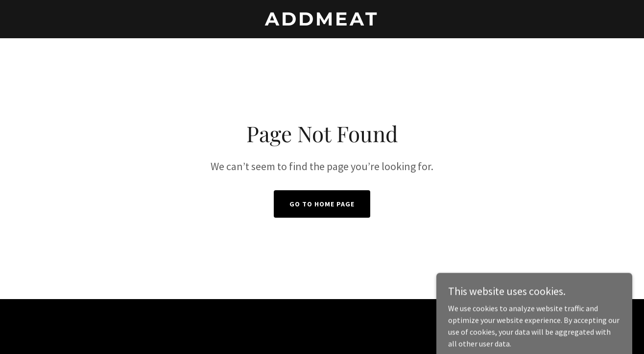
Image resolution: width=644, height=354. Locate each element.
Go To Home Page (322, 204)
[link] (322, 23)
